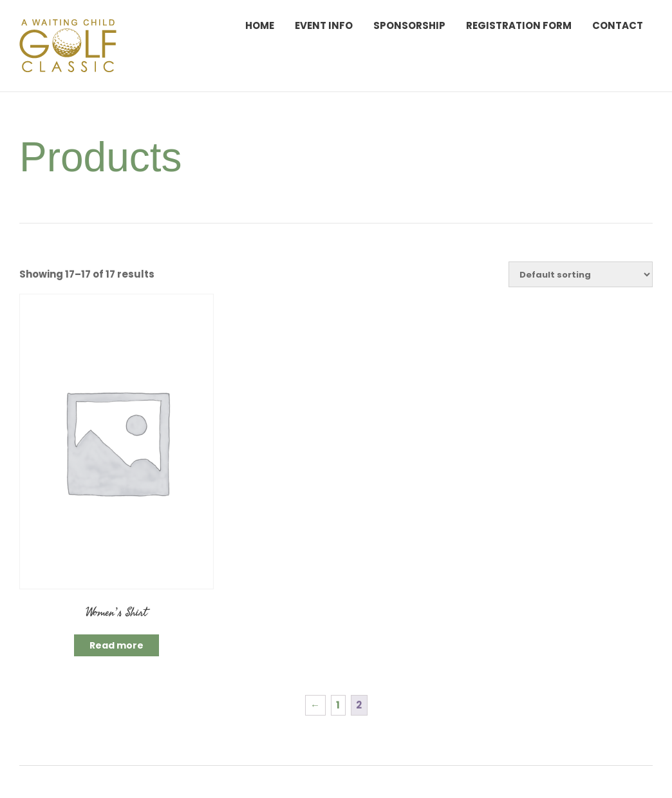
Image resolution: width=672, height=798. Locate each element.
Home (260, 25)
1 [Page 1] (338, 705)
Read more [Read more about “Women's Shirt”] (117, 645)
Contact (618, 25)
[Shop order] (581, 274)
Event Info (324, 25)
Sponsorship (409, 25)
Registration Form (519, 25)
